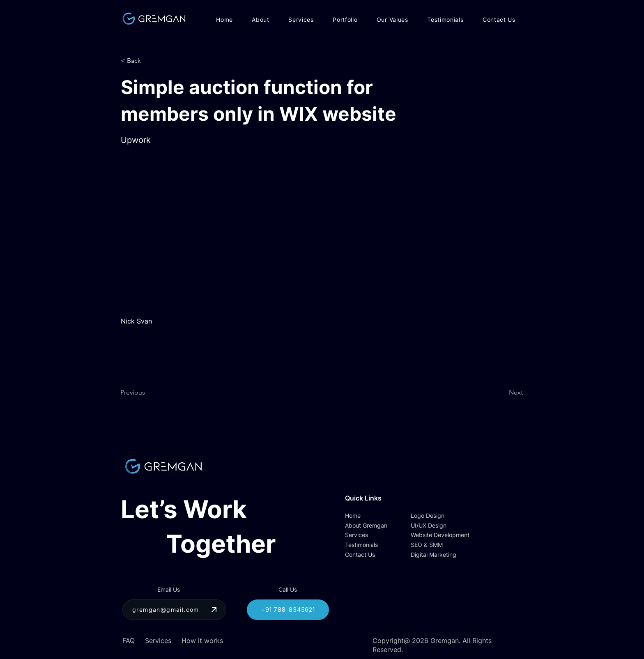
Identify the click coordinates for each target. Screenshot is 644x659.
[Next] (502, 393)
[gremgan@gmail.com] (174, 610)
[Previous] (147, 393)
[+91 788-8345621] (288, 610)
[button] (148, 61)
